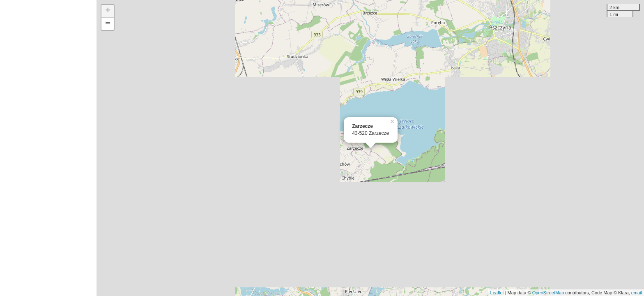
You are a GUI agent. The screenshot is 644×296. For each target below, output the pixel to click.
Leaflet (497, 293)
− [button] (108, 24)
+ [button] (108, 11)
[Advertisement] (48, 148)
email (637, 293)
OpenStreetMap (548, 293)
